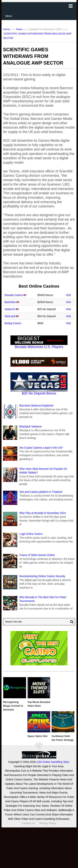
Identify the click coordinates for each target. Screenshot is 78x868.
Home (6, 29)
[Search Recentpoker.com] (39, 622)
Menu (9, 16)
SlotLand (10, 316)
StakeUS (10, 309)
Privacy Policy (48, 823)
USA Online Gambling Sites (53, 762)
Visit (68, 295)
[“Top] (39, 746)
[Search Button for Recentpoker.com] (71, 622)
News (19, 29)
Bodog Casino (13, 323)
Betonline (10, 302)
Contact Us (28, 823)
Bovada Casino (14, 295)
